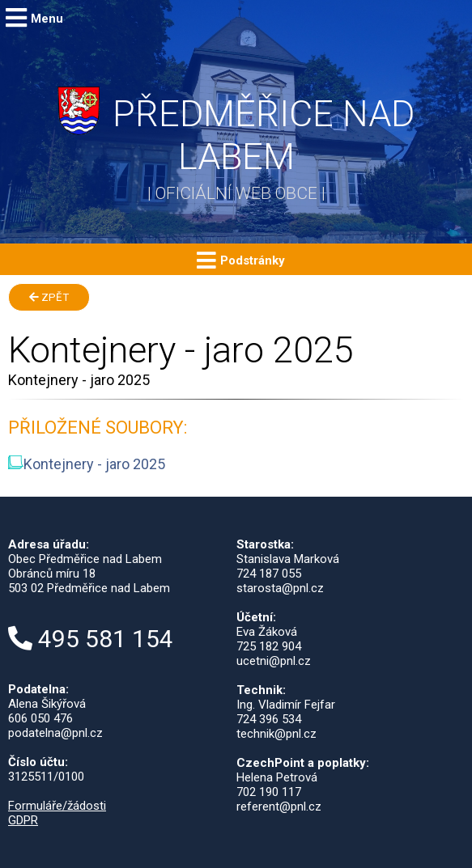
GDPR (23, 820)
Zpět (49, 297)
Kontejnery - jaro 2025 (87, 464)
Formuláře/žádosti (57, 806)
